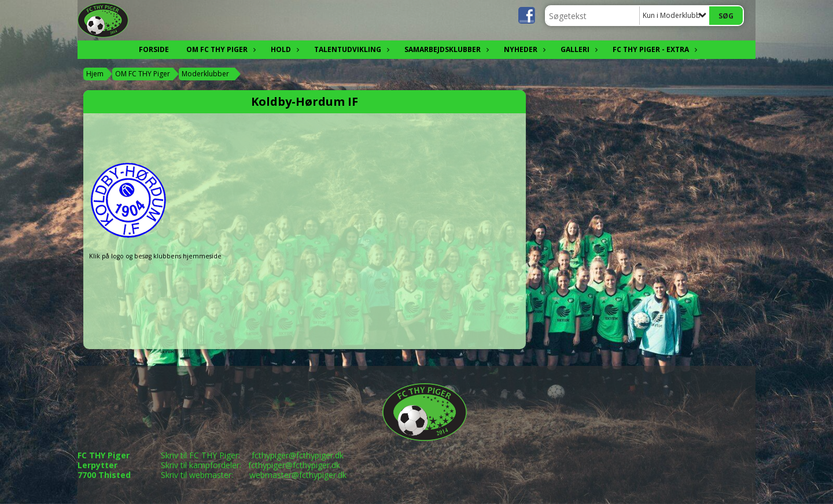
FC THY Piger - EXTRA (654, 49)
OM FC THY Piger (220, 49)
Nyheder (524, 49)
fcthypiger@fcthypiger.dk (298, 455)
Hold (284, 49)
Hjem (95, 74)
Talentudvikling (351, 49)
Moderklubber (205, 74)
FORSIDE (154, 49)
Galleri (578, 49)
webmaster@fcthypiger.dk (298, 475)
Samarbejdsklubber (445, 49)
